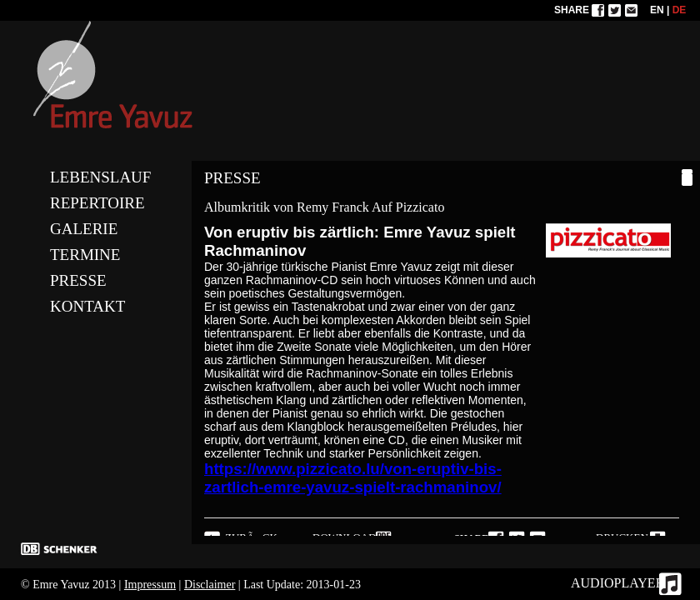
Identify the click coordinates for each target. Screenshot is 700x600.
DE (680, 10)
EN (657, 10)
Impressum (150, 585)
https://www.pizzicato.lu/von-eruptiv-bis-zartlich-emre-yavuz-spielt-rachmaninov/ (353, 478)
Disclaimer (210, 585)
